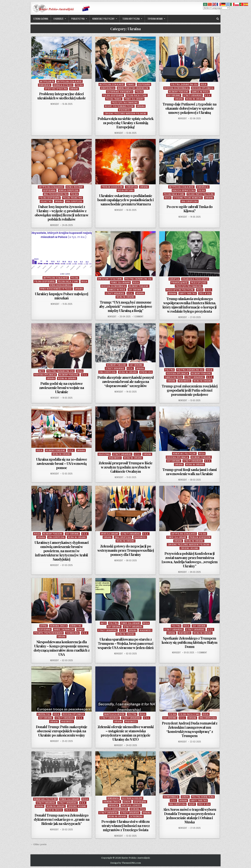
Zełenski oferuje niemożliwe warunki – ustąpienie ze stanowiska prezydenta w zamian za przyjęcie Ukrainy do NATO (126, 733)
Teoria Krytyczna (131, 19)
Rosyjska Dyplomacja (203, 88)
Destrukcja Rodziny (132, 798)
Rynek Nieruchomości (61, 285)
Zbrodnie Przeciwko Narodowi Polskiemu (125, 113)
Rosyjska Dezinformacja (176, 88)
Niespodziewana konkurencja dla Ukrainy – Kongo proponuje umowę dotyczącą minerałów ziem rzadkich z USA (62, 648)
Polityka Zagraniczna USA (184, 84)
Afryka (44, 626)
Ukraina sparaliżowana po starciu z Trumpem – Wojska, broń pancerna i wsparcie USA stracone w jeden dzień (125, 643)
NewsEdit (55, 104)
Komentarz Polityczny (103, 19)
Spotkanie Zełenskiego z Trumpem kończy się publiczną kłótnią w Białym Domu (189, 642)
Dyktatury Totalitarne (110, 279)
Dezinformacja (171, 797)
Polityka (169, 370)
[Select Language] (216, 8)
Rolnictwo (46, 201)
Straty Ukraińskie (193, 95)
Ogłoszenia (104, 454)
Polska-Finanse (114, 99)
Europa (127, 802)
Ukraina (74, 89)
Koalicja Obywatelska (184, 190)
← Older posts (39, 844)
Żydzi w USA (205, 293)
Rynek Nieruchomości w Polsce (56, 289)
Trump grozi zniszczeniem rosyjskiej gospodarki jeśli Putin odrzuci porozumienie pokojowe (190, 390)
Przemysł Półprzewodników (48, 633)
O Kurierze (58, 19)
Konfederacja (108, 88)
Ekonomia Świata (58, 626)
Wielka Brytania (126, 190)
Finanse (131, 84)
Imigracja (113, 805)
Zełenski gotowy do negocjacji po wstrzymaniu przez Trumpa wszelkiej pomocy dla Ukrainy (126, 550)
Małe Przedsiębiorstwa (56, 194)
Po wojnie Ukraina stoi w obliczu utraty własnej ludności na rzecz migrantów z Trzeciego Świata (125, 826)
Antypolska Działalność (69, 81)
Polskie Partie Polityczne (201, 194)
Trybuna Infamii (155, 19)
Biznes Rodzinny (75, 187)
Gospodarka (144, 84)
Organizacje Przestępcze (195, 279)
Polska (79, 85)
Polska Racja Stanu (137, 95)
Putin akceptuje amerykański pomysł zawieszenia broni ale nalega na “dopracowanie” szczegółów (125, 381)
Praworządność (179, 283)
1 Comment (139, 316)
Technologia (72, 633)
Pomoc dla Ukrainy (134, 99)
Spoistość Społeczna (56, 89)
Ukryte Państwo (188, 293)
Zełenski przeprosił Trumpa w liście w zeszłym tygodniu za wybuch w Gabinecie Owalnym (125, 467)
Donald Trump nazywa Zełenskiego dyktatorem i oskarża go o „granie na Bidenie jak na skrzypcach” (62, 819)
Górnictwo (76, 626)
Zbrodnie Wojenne (189, 548)
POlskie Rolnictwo (73, 198)
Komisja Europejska (69, 190)
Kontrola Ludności (131, 805)
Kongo (80, 629)
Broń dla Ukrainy (110, 534)
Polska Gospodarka (113, 95)
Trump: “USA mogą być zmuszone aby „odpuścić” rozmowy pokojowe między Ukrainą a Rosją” (126, 306)
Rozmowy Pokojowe (179, 92)
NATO (42, 371)
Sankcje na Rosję (200, 92)
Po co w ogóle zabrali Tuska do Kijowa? (190, 209)
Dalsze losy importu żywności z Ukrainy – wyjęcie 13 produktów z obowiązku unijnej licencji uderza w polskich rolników (62, 213)
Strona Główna (41, 19)
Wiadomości (125, 110)
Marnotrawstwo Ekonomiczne (133, 88)
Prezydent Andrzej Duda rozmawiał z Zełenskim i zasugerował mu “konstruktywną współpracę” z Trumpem (190, 729)
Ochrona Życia (138, 809)
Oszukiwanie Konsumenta (120, 92)
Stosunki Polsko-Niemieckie (188, 198)
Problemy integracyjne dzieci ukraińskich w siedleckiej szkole (61, 96)
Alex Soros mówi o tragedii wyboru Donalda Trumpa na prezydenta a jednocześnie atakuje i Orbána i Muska (190, 816)
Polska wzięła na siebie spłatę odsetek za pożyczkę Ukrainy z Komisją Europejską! (125, 123)
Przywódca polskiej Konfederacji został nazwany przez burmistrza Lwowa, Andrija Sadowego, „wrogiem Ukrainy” (190, 560)
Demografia (45, 85)
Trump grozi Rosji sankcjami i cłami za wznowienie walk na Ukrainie (190, 472)
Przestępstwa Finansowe (125, 102)
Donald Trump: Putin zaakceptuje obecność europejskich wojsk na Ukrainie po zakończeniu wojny (62, 731)
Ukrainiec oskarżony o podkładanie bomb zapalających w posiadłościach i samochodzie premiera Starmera (125, 200)
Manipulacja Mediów (114, 714)
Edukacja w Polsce (63, 85)
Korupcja (174, 279)
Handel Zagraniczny (64, 629)
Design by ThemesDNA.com (126, 863)
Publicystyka (78, 19)
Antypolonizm (47, 81)
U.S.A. (208, 95)
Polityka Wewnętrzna (203, 797)
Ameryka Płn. (44, 714)
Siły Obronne (174, 95)
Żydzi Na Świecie (54, 810)
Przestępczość (199, 283)
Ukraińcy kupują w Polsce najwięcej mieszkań (61, 296)
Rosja (204, 84)
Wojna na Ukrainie (195, 99)
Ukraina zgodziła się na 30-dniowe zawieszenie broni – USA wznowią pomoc (62, 463)
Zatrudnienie (136, 816)
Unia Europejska (74, 201)
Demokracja (203, 187)
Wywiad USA (146, 372)
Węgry (192, 804)
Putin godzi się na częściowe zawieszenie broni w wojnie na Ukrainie (62, 388)
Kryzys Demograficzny (116, 809)
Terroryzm (131, 187)
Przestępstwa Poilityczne (180, 290)
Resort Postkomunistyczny (119, 106)
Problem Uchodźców (112, 187)
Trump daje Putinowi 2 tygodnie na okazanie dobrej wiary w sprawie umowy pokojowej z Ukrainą (189, 108)
